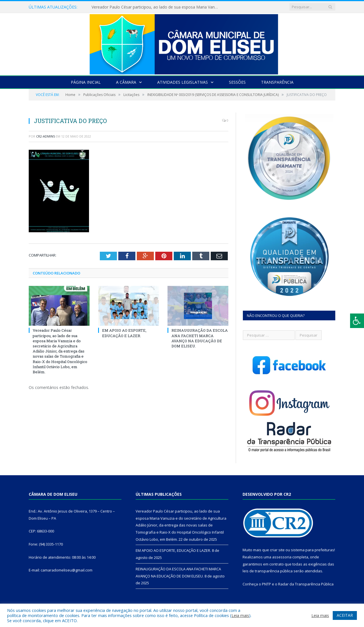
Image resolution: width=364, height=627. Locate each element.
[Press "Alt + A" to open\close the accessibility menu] (357, 321)
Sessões (237, 82)
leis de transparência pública (268, 571)
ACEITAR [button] (345, 615)
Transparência (277, 82)
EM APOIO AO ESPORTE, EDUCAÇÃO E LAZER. (124, 333)
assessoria (282, 557)
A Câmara (126, 82)
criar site (277, 550)
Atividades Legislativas (183, 82)
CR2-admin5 (45, 136)
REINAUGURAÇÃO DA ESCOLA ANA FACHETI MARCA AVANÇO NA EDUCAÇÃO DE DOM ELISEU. (200, 338)
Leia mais (240, 615)
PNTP (266, 584)
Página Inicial (86, 82)
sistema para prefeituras (313, 550)
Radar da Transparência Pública (306, 584)
